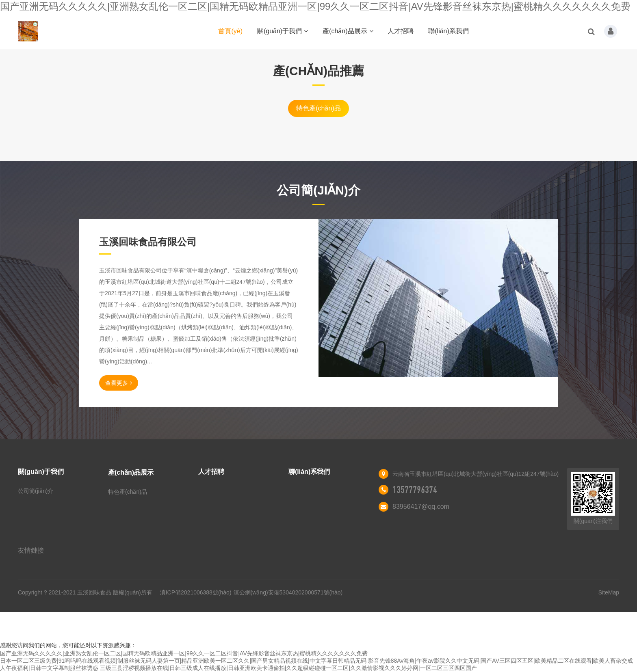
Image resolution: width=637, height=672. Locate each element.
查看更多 (119, 383)
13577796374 (415, 490)
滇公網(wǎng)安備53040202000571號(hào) (288, 592)
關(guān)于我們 (283, 31)
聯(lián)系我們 (448, 31)
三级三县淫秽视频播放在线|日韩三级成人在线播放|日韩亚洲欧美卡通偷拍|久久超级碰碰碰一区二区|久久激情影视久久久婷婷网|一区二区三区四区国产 (288, 668)
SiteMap (609, 592)
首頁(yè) (230, 31)
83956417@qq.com (421, 507)
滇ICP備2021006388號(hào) (196, 592)
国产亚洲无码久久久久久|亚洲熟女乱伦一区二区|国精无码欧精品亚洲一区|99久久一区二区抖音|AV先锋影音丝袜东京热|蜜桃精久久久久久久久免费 (315, 6)
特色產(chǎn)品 (318, 108)
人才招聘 (401, 31)
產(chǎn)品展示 (348, 31)
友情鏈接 (31, 550)
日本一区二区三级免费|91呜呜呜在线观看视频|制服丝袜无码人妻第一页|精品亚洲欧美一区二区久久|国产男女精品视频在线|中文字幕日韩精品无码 (183, 661)
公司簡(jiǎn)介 (36, 491)
